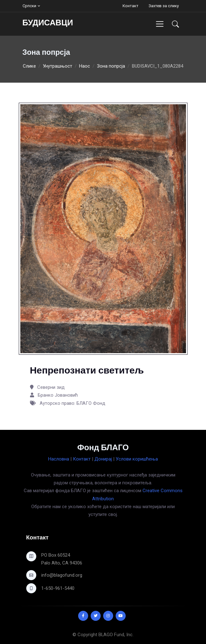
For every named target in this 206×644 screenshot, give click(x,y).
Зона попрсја (111, 66)
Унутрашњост (58, 66)
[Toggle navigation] (160, 24)
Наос (85, 66)
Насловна (59, 459)
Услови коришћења (137, 459)
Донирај (103, 459)
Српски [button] (29, 6)
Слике (29, 66)
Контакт (131, 6)
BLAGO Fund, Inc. (116, 635)
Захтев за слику (164, 6)
